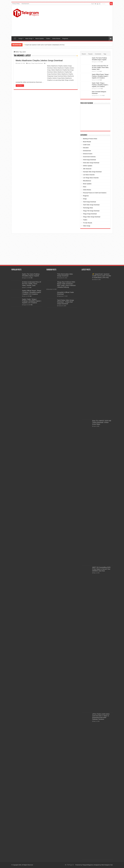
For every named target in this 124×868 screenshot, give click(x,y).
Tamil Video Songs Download (91, 205)
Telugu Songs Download (37, 63)
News (85, 187)
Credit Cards (87, 145)
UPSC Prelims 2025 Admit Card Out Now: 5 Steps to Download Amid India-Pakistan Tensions (101, 717)
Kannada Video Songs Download (92, 172)
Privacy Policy (16, 4)
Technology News (88, 208)
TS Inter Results (88, 223)
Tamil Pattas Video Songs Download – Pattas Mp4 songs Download (66, 302)
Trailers (48, 39)
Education (86, 148)
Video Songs (29, 39)
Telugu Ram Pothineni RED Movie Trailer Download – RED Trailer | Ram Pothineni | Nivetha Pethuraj (66, 285)
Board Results (87, 142)
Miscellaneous (87, 181)
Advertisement (25, 4)
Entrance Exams (88, 154)
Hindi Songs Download (89, 160)
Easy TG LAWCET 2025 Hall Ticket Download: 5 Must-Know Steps (102, 422)
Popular (90, 54)
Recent (84, 54)
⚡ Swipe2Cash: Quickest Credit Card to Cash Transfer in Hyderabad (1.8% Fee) (44, 45)
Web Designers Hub (107, 865)
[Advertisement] (76, 21)
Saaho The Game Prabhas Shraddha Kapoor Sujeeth (31, 275)
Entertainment (87, 151)
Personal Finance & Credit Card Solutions (95, 193)
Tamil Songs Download (89, 202)
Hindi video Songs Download (91, 163)
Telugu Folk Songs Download (91, 211)
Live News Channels (89, 175)
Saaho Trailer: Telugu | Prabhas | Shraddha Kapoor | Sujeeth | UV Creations (100, 85)
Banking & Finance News (90, 139)
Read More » (20, 86)
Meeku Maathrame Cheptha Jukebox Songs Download (39, 60)
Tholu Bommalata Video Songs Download (65, 275)
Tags (105, 54)
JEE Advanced (87, 169)
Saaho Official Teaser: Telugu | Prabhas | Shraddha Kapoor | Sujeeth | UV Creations (100, 76)
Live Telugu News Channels (91, 178)
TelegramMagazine (88, 865)
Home (15, 38)
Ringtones (65, 39)
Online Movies (56, 39)
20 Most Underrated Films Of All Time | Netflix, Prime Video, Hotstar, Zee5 (100, 68)
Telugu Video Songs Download (92, 217)
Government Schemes (89, 157)
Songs (20, 39)
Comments (98, 54)
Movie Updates (40, 39)
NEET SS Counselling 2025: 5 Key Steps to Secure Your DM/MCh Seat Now (101, 569)
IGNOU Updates (88, 166)
